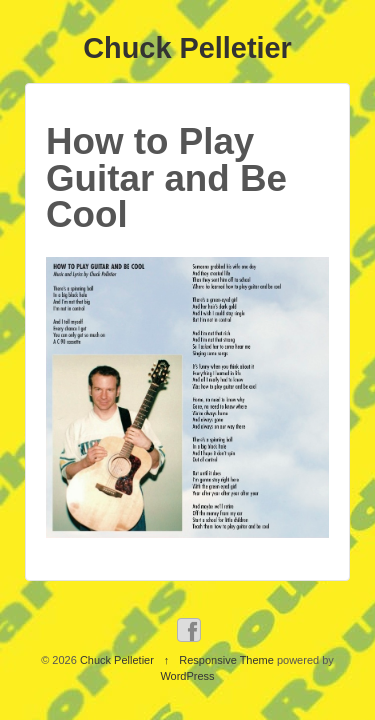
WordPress (187, 676)
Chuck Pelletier (187, 48)
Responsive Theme (226, 660)
